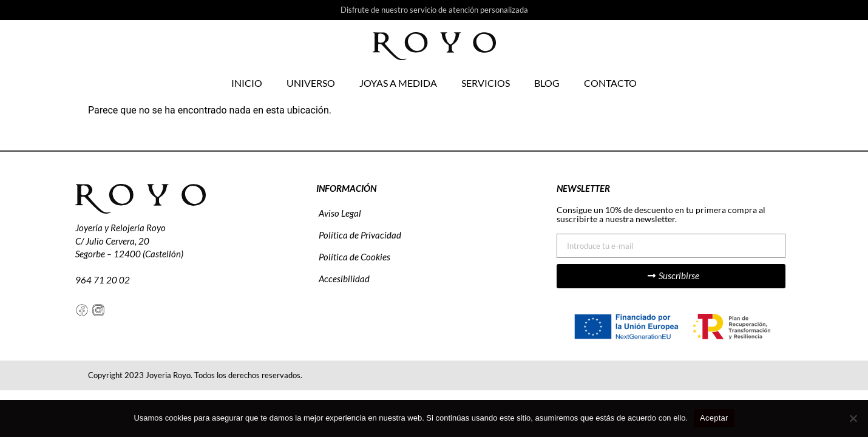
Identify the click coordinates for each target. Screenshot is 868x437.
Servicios (486, 83)
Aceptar (714, 418)
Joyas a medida (398, 83)
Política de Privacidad (360, 235)
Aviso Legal (340, 213)
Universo (311, 83)
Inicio (247, 83)
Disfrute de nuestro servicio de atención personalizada (434, 10)
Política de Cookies (354, 257)
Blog (547, 83)
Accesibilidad (344, 279)
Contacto (610, 83)
